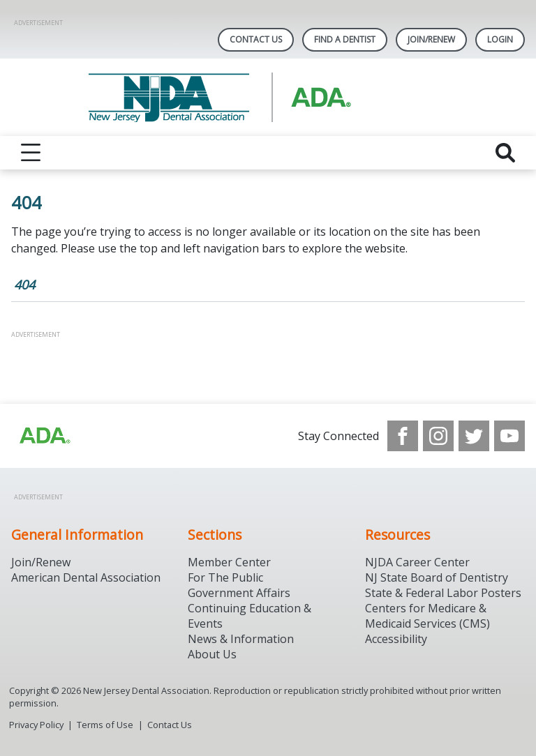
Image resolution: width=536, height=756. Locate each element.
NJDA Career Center (417, 562)
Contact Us (256, 39)
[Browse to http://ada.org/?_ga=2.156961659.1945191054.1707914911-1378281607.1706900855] (44, 436)
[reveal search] (505, 153)
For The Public (225, 577)
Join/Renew (431, 39)
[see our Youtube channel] (509, 436)
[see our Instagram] (438, 436)
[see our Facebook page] (403, 436)
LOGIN (500, 39)
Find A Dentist (345, 39)
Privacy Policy (36, 725)
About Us (212, 654)
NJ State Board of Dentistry (437, 577)
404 (24, 285)
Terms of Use (105, 725)
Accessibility (396, 639)
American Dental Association (86, 577)
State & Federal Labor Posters (443, 593)
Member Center (229, 562)
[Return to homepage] (268, 97)
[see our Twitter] (474, 436)
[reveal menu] (31, 153)
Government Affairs (239, 593)
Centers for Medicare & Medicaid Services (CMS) (427, 616)
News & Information (241, 639)
